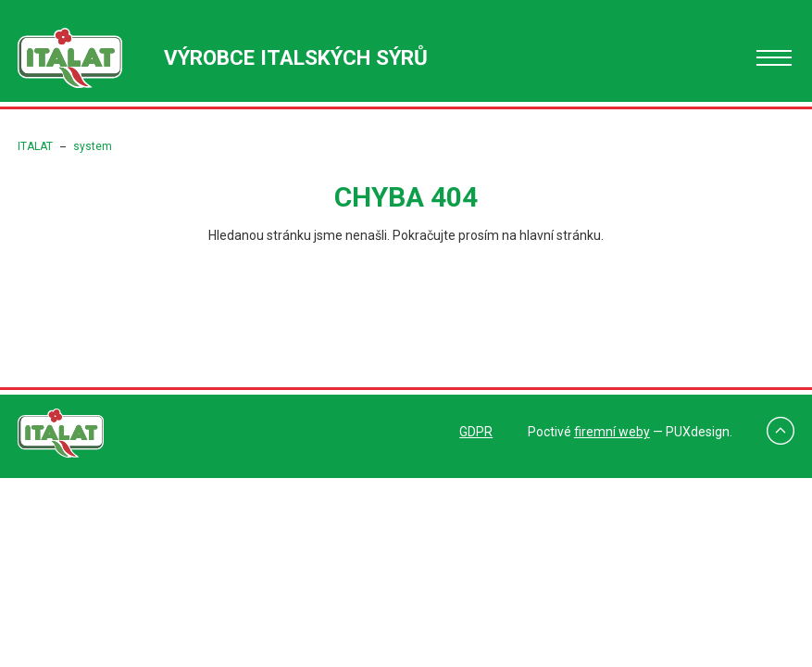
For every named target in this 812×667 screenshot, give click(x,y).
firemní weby (612, 432)
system (93, 146)
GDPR (476, 432)
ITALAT (35, 146)
